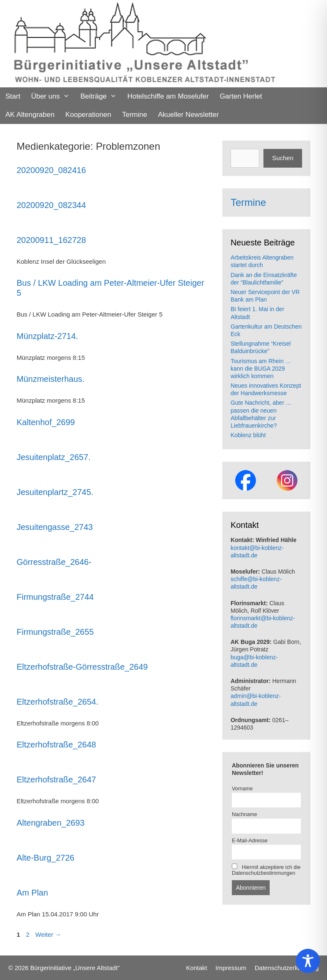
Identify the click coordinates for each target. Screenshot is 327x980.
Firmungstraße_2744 (55, 597)
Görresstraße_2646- (54, 562)
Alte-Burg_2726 (45, 858)
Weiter (48, 934)
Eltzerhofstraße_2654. (58, 702)
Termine (135, 115)
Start (13, 96)
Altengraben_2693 (50, 823)
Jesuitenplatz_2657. (54, 457)
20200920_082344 (51, 205)
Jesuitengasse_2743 (55, 527)
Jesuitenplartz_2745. (55, 492)
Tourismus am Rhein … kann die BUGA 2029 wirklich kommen (261, 369)
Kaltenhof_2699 (46, 422)
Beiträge (101, 97)
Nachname (245, 814)
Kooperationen (88, 115)
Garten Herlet (241, 96)
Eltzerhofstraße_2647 (56, 780)
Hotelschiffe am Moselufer (168, 96)
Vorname (242, 789)
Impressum (231, 968)
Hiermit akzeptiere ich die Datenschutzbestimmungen (266, 870)
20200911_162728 (51, 240)
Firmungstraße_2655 (55, 632)
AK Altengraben (30, 115)
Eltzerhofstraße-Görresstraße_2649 (82, 667)
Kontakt (197, 968)
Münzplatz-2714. (47, 336)
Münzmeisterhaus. (50, 379)
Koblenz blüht (248, 435)
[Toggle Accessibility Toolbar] (308, 961)
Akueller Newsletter (188, 115)
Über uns (53, 97)
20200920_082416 (51, 170)
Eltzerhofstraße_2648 (56, 745)
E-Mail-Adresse (250, 841)
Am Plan (32, 893)
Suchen (283, 158)
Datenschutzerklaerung (287, 968)
